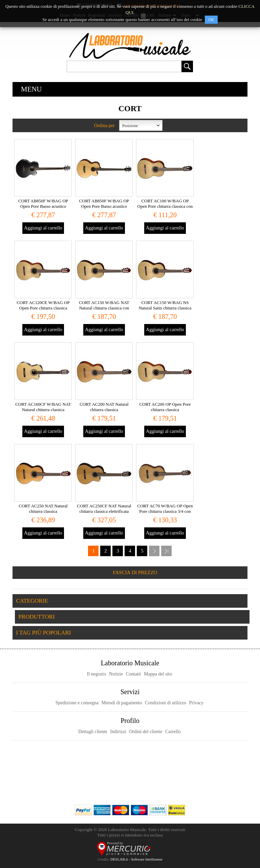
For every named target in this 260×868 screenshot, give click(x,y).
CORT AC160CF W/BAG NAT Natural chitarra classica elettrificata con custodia (43, 410)
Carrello (173, 732)
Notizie (116, 674)
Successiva (154, 551)
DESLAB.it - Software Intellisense (136, 859)
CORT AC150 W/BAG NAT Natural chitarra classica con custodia (104, 308)
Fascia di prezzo (135, 572)
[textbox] (124, 66)
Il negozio (96, 674)
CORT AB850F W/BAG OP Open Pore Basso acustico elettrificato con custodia (43, 206)
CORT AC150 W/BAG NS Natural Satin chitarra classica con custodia (165, 308)
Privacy (197, 703)
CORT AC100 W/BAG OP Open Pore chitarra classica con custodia (165, 206)
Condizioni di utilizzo (166, 703)
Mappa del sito (158, 674)
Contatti (133, 674)
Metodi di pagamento (122, 703)
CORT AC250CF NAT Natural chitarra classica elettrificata (104, 509)
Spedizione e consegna (77, 703)
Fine (166, 551)
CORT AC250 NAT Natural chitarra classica (43, 509)
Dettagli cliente (93, 732)
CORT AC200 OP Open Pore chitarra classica (165, 407)
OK (211, 20)
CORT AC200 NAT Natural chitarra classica (104, 407)
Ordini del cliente (146, 732)
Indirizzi (118, 732)
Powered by (115, 843)
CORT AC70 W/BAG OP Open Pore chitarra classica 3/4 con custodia (165, 511)
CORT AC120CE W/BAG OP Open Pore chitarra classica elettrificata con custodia (43, 308)
